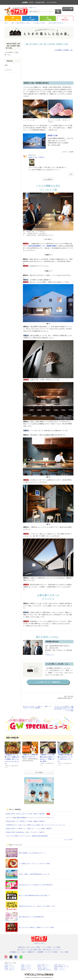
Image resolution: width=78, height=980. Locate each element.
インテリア (8, 70)
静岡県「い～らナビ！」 (60, 968)
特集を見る (65, 19)
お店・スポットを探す (13, 19)
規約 (40, 950)
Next (71, 305)
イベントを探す (30, 19)
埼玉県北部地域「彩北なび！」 (45, 970)
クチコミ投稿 (68, 9)
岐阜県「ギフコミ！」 (43, 967)
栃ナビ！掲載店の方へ (29, 952)
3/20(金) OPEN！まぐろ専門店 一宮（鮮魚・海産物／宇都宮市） (26, 821)
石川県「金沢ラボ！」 (10, 970)
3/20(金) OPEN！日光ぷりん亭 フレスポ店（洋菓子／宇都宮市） (26, 814)
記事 (6, 65)
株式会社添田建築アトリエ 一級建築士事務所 (43, 246)
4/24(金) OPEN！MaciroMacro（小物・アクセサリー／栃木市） (25, 832)
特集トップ (48, 706)
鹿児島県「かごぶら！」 (27, 970)
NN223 (31, 155)
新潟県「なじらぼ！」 (27, 967)
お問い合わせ (47, 950)
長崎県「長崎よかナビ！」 (61, 965)
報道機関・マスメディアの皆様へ (48, 952)
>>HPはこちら (50, 655)
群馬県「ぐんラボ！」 (10, 968)
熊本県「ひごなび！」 (27, 965)
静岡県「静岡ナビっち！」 (44, 965)
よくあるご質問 (32, 950)
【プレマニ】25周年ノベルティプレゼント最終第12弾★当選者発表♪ (27, 836)
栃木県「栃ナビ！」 (10, 965)
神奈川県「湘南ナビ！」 (44, 968)
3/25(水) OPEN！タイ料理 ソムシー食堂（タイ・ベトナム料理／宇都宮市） (29, 829)
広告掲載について (15, 952)
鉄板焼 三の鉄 (53, 136)
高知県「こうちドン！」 (60, 970)
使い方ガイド (22, 950)
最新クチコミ (32, 8)
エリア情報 (48, 19)
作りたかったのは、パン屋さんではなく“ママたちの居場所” (33, 707)
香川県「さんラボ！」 (27, 968)
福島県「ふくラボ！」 (10, 967)
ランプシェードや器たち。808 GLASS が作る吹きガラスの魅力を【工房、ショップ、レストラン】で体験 (64, 708)
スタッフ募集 (64, 952)
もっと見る (68, 839)
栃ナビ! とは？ (39, 943)
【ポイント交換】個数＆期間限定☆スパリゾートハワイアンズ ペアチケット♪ (30, 818)
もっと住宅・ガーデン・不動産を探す (48, 682)
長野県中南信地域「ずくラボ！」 (62, 967)
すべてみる (39, 772)
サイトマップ (57, 950)
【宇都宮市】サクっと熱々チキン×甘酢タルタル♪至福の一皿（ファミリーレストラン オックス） (12, 759)
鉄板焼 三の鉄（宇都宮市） (37, 157)
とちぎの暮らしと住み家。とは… (64, 50)
